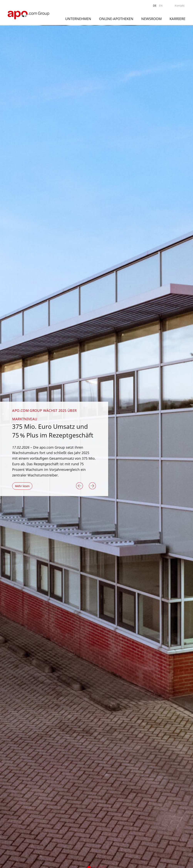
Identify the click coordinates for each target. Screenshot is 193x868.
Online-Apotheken (116, 19)
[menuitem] (155, 6)
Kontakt (180, 5)
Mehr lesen (22, 486)
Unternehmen (78, 19)
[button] (79, 486)
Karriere (177, 19)
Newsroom (151, 19)
